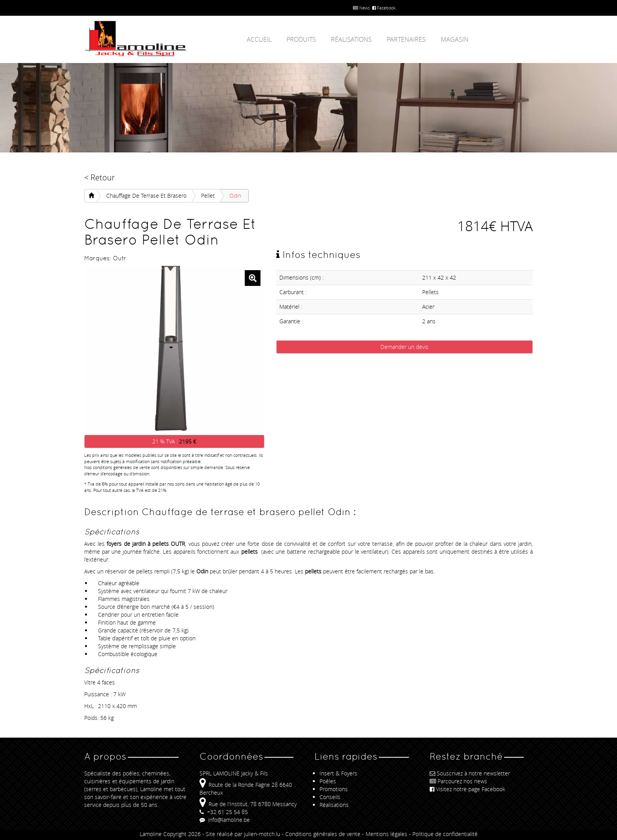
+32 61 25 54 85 (224, 812)
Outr (120, 258)
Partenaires (406, 39)
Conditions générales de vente (323, 834)
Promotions (334, 789)
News (361, 8)
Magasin (455, 39)
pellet (208, 196)
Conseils (330, 797)
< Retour (100, 177)
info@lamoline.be (225, 820)
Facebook (384, 8)
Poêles (328, 781)
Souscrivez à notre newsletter (470, 773)
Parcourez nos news (458, 781)
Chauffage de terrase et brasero (146, 196)
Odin (235, 196)
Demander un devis (405, 347)
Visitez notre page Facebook (467, 789)
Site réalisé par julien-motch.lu (243, 834)
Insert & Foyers (338, 773)
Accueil (259, 39)
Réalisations (351, 39)
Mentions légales (386, 834)
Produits (301, 39)
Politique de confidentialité (445, 834)
